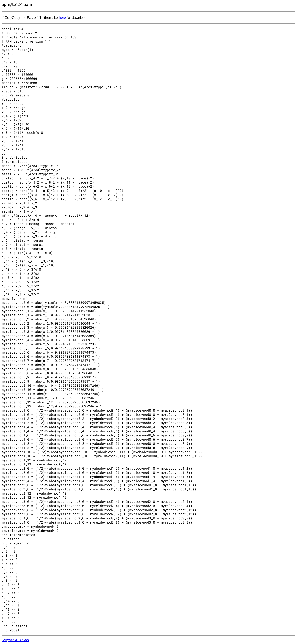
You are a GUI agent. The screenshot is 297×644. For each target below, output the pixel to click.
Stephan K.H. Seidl (16, 640)
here (62, 18)
